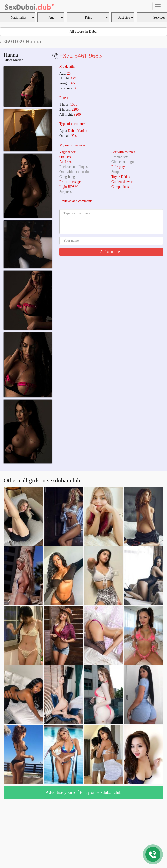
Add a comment (111, 252)
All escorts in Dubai (83, 31)
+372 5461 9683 (81, 56)
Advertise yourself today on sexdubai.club (83, 792)
